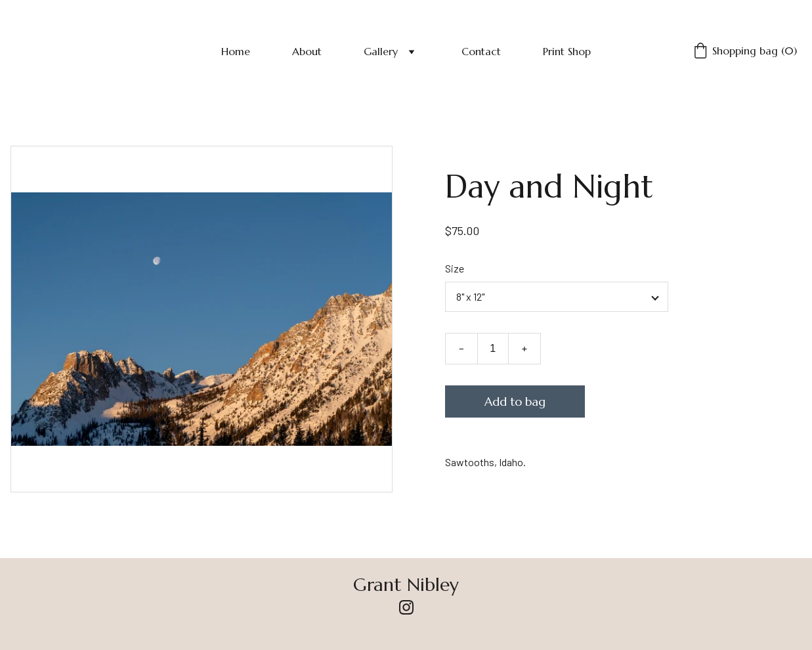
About (307, 51)
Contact (481, 51)
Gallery (381, 51)
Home (236, 51)
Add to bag (515, 401)
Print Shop (567, 51)
